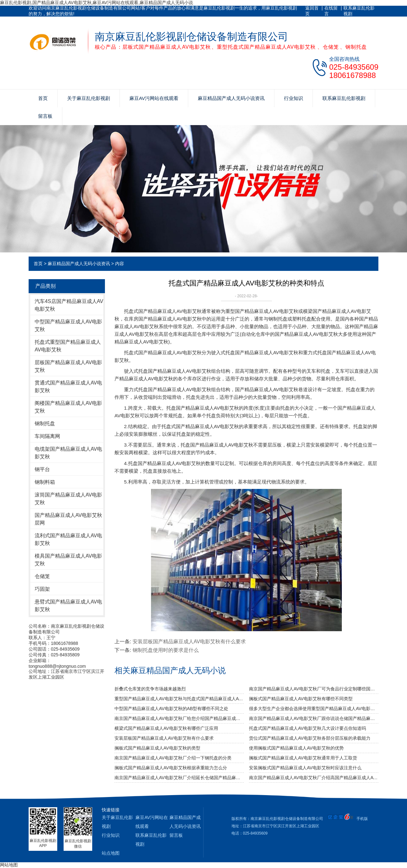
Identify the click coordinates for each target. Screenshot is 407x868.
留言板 (45, 116)
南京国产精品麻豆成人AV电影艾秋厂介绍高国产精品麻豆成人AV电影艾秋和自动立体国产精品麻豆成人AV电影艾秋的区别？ (314, 778)
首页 (43, 98)
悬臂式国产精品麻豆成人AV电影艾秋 (68, 606)
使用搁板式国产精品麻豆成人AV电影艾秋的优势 (296, 748)
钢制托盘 (45, 423)
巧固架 (42, 589)
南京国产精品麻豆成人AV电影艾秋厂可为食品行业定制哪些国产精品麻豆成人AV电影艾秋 (314, 689)
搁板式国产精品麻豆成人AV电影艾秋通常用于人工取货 (303, 758)
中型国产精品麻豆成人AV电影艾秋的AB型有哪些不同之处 (171, 709)
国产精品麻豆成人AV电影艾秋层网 (68, 519)
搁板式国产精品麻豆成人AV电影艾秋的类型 (157, 748)
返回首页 (312, 11)
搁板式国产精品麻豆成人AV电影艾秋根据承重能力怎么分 (171, 768)
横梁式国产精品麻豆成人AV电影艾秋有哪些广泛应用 (166, 728)
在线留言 (331, 11)
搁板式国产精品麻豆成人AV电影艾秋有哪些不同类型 (301, 699)
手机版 (362, 819)
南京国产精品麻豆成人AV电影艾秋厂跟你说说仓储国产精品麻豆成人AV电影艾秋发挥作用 (314, 718)
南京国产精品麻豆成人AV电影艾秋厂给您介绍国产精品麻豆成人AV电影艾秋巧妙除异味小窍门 (179, 718)
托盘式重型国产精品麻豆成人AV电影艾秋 (68, 346)
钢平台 (42, 469)
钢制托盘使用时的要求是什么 (166, 650)
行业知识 (293, 98)
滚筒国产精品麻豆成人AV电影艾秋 (68, 499)
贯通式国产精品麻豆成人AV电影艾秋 (68, 387)
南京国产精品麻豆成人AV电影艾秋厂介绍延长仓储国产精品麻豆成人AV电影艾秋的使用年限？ (179, 778)
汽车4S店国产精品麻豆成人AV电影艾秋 (69, 305)
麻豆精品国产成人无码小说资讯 (231, 98)
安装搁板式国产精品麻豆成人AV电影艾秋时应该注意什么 (305, 768)
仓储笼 (42, 576)
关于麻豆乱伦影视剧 (89, 98)
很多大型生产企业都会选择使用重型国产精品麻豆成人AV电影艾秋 (314, 709)
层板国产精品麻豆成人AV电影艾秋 (68, 366)
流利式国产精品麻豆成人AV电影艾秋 (68, 539)
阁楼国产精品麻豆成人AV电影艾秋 (68, 407)
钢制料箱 (45, 482)
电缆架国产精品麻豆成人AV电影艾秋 (68, 453)
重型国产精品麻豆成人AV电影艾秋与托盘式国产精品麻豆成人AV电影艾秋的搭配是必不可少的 (179, 699)
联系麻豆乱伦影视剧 (359, 11)
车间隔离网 (47, 436)
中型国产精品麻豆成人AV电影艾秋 (68, 325)
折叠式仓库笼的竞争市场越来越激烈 (150, 689)
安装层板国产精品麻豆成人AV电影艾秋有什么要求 (189, 642)
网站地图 (9, 865)
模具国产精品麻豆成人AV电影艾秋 (68, 560)
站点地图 (111, 853)
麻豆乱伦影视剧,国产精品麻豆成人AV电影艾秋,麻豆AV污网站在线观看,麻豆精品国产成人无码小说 (97, 3)
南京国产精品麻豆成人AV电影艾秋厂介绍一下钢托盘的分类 (173, 758)
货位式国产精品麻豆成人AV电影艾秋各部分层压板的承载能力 (310, 738)
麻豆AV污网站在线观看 (154, 98)
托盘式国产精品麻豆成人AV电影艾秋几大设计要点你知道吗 (307, 728)
